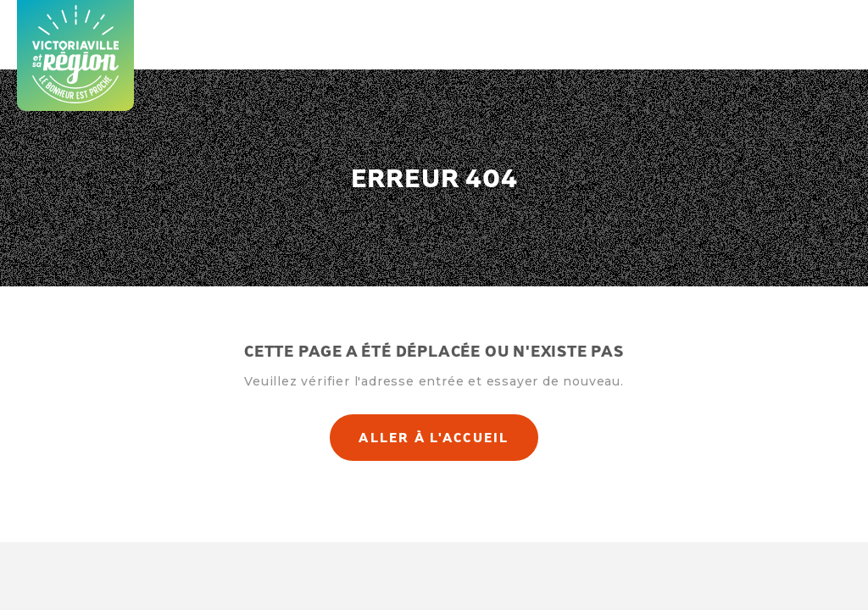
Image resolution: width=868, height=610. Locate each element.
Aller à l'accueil (434, 438)
